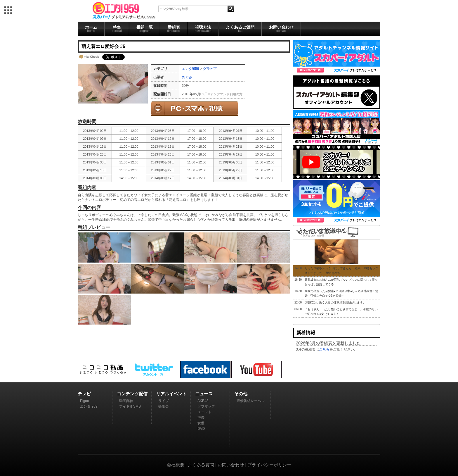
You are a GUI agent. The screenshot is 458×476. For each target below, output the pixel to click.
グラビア (210, 69)
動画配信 (126, 401)
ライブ (164, 401)
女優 (201, 423)
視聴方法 (203, 29)
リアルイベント (171, 394)
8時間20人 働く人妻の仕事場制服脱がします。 (335, 302)
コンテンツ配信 (132, 394)
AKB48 (203, 401)
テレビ (84, 394)
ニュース (204, 394)
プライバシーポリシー (269, 465)
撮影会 (164, 406)
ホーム (91, 29)
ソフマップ (206, 406)
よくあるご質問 (240, 29)
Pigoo (85, 401)
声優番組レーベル (251, 401)
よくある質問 (201, 465)
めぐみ (187, 77)
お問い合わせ (281, 29)
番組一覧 (145, 29)
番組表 (174, 29)
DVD (201, 429)
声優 (201, 418)
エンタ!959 (190, 69)
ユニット (204, 412)
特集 (117, 29)
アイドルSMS (130, 406)
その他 (241, 394)
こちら (324, 349)
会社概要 (176, 465)
